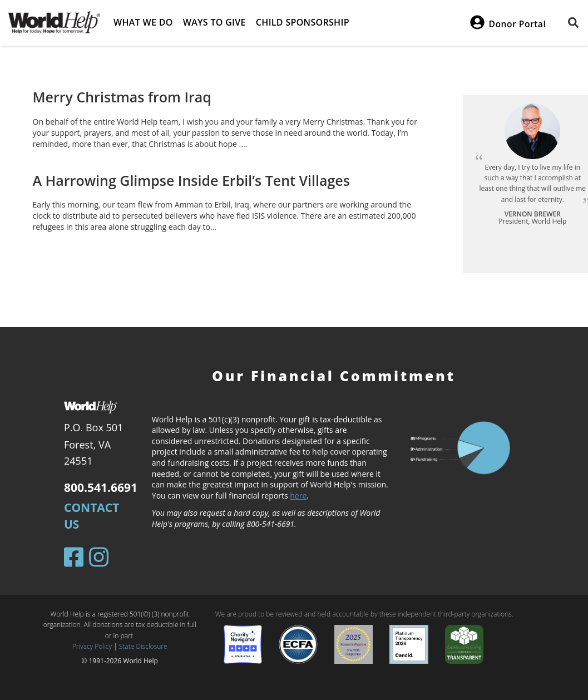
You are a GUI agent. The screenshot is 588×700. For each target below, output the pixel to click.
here (298, 496)
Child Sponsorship (303, 22)
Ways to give (214, 22)
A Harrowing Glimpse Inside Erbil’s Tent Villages (191, 180)
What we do (143, 22)
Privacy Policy (92, 646)
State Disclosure (143, 646)
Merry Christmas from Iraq (122, 97)
